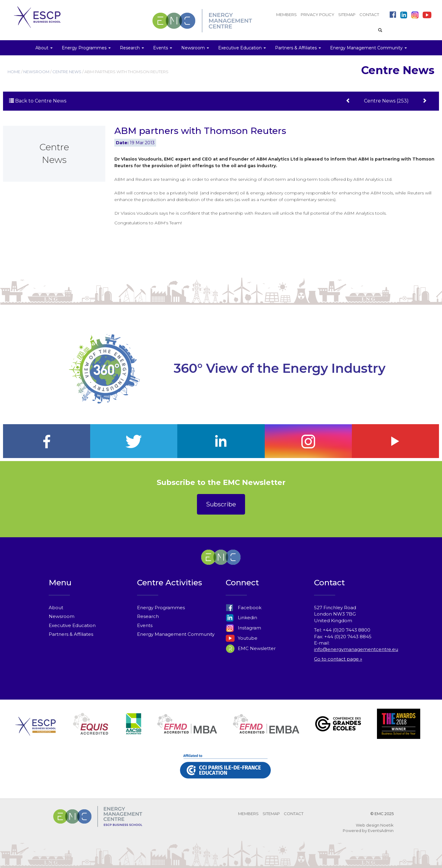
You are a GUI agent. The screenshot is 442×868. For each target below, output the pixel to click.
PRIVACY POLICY (318, 15)
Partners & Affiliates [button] (298, 48)
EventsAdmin (381, 831)
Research (148, 616)
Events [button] (163, 48)
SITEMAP (347, 15)
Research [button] (132, 48)
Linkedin (241, 618)
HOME (14, 72)
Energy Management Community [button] (368, 48)
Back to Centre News (38, 101)
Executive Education (72, 625)
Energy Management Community (176, 634)
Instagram (243, 628)
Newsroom (62, 616)
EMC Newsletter (251, 648)
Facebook (244, 608)
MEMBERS (286, 15)
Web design (368, 825)
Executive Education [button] (242, 48)
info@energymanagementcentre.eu (356, 649)
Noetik (387, 825)
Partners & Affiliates (71, 634)
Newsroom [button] (195, 48)
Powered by (355, 831)
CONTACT (369, 15)
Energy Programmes (161, 608)
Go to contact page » (338, 659)
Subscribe (221, 504)
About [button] (44, 48)
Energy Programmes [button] (86, 48)
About (56, 608)
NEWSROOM (36, 72)
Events (145, 625)
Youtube (242, 638)
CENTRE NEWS (67, 72)
